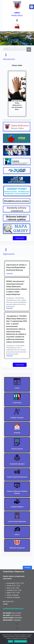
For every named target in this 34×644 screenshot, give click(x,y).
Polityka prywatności (21, 641)
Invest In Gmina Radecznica (17, 521)
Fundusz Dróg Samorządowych (17, 477)
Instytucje (17, 433)
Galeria (17, 535)
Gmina (17, 388)
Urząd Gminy (17, 403)
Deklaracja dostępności (17, 548)
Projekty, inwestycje (17, 418)
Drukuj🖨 (27, 567)
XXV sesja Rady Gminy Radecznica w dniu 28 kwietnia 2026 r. (17, 105)
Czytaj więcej (9, 274)
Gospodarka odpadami (17, 464)
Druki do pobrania (17, 449)
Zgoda (11, 641)
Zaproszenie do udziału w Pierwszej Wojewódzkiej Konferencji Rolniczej (16, 267)
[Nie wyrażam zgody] (32, 638)
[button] (32, 7)
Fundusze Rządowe (17, 507)
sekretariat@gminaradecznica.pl (13, 608)
